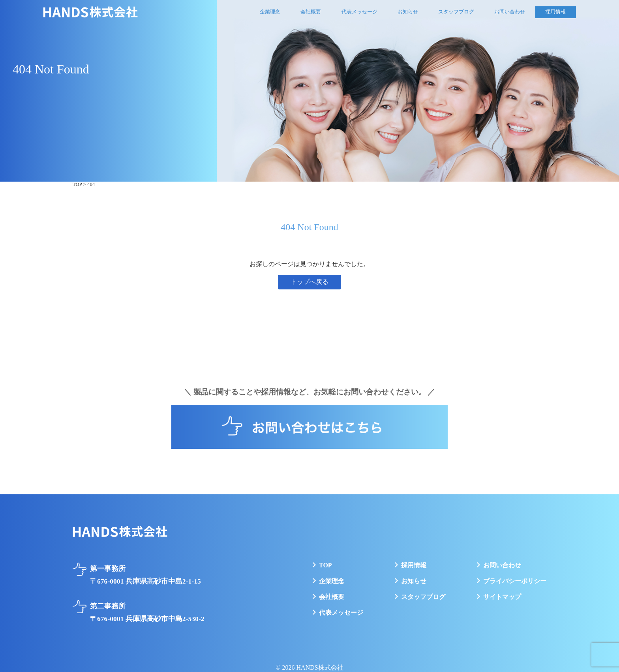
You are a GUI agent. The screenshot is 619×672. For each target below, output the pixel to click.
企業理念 (270, 12)
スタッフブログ (456, 12)
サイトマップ (502, 597)
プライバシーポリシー (515, 581)
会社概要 (311, 12)
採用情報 (555, 12)
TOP (325, 565)
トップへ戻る (309, 282)
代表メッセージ (359, 12)
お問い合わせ (510, 12)
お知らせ (408, 12)
